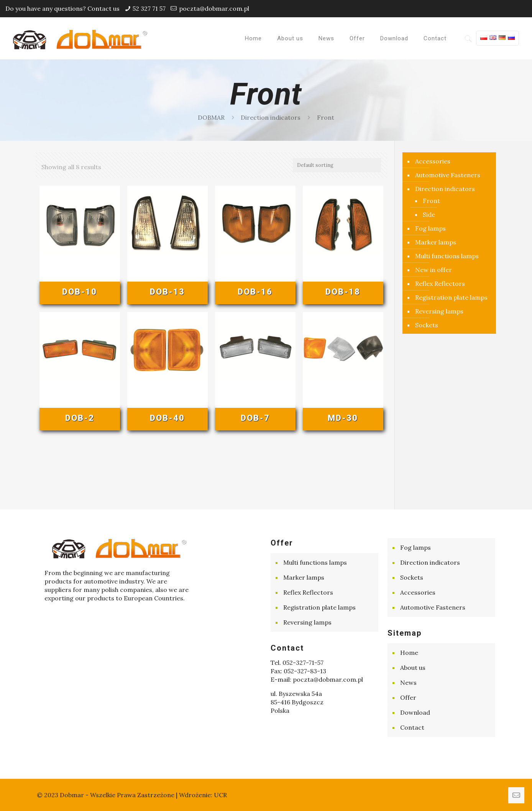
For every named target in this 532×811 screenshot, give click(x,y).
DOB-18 (343, 292)
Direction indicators (271, 117)
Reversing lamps (439, 311)
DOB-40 (167, 418)
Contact (412, 727)
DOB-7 (255, 418)
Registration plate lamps (451, 297)
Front (431, 201)
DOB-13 (167, 292)
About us (413, 668)
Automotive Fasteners (448, 175)
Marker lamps (436, 242)
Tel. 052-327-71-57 (297, 663)
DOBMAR (211, 117)
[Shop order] (337, 165)
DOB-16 (255, 292)
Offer (408, 697)
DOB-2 (80, 418)
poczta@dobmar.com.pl (214, 8)
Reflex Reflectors (440, 284)
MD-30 (343, 418)
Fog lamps (430, 228)
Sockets (427, 325)
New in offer (433, 270)
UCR (220, 795)
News (408, 682)
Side (429, 214)
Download (415, 712)
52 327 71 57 (149, 8)
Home (409, 653)
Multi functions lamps (447, 256)
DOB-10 (80, 292)
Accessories (433, 161)
